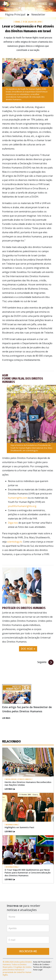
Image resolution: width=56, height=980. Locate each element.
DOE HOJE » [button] (28, 649)
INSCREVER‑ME (28, 951)
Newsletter (38, 14)
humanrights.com (18, 498)
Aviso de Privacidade (42, 962)
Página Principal (16, 14)
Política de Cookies (41, 964)
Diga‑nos (13, 523)
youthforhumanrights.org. (22, 506)
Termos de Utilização (42, 967)
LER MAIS (6, 718)
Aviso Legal (38, 970)
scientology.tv (32, 450)
